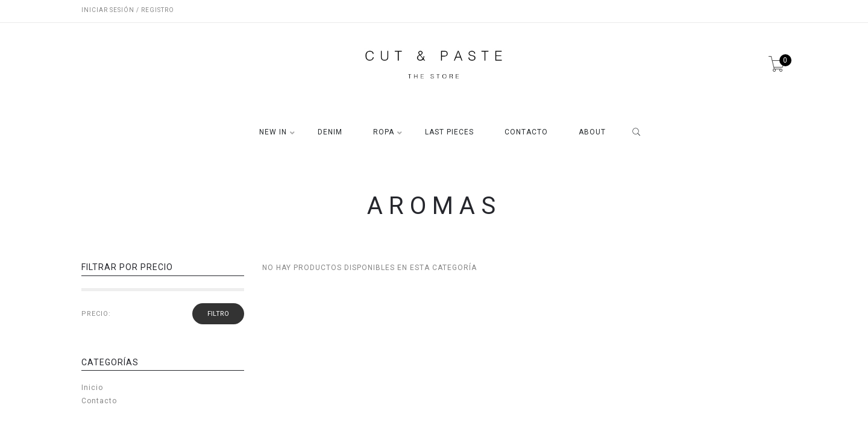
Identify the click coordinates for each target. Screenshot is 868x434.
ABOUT (592, 132)
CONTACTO (526, 132)
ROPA (384, 132)
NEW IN (273, 132)
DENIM (330, 132)
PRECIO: (96, 314)
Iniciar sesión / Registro (128, 10)
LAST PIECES (449, 132)
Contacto (99, 401)
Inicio (92, 388)
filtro (218, 314)
